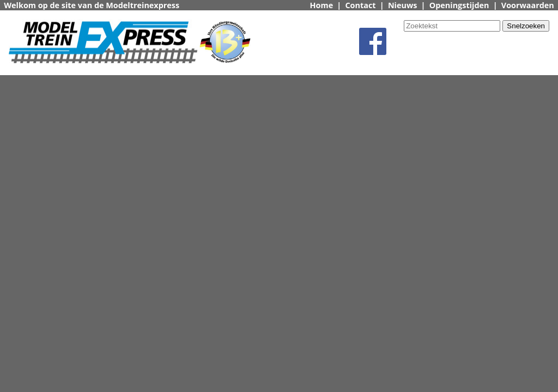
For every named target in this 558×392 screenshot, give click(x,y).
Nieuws (403, 5)
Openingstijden (459, 5)
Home (322, 5)
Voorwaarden (528, 5)
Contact (360, 5)
